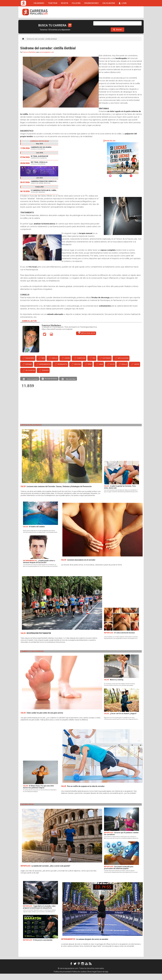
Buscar (118, 36)
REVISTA (65, 22)
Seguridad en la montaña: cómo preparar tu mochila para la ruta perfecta (39, 913)
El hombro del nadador (37, 533)
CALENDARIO (39, 22)
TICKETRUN (53, 22)
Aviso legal (92, 978)
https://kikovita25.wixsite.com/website (57, 336)
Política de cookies (79, 978)
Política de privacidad (62, 978)
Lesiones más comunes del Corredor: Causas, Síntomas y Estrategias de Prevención (59, 493)
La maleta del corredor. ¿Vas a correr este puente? (51, 872)
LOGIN (123, 22)
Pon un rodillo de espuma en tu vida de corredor (86, 793)
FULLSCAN (76, 22)
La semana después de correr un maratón (92, 946)
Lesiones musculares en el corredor (81, 566)
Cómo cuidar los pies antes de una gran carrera (45, 719)
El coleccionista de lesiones (125, 639)
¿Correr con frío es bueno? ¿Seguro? (123, 720)
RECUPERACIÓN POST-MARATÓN (39, 640)
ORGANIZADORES (91, 22)
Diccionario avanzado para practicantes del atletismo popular (119, 874)
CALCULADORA (109, 22)
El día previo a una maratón (43, 946)
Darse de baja (103, 978)
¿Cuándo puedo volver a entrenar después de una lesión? (39, 568)
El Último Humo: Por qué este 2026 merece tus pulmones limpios (38, 793)
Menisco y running (117, 686)
